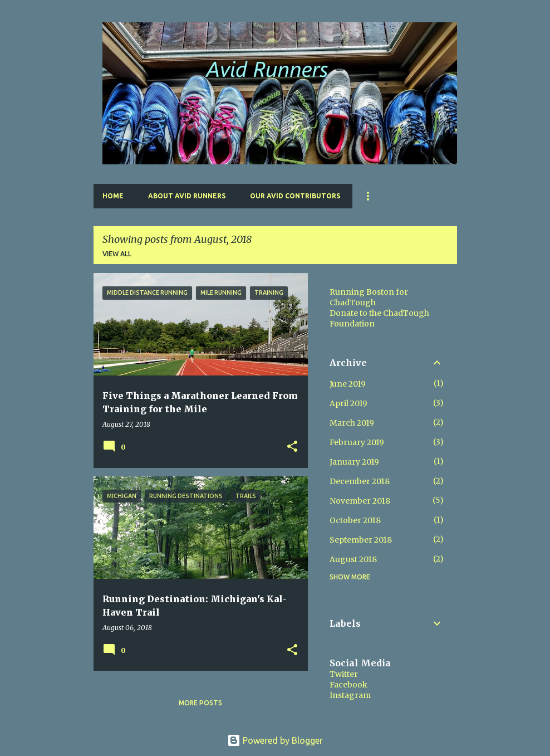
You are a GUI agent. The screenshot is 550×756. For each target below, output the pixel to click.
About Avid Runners (187, 196)
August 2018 (353, 559)
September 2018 (361, 540)
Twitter (344, 674)
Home (113, 196)
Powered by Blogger (275, 740)
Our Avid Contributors (295, 196)
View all (117, 254)
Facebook (348, 685)
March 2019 (352, 423)
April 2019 (348, 403)
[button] (292, 447)
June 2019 (348, 384)
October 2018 (355, 520)
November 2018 (360, 501)
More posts (200, 703)
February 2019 (357, 442)
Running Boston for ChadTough (369, 297)
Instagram (350, 695)
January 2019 (354, 462)
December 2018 (360, 481)
